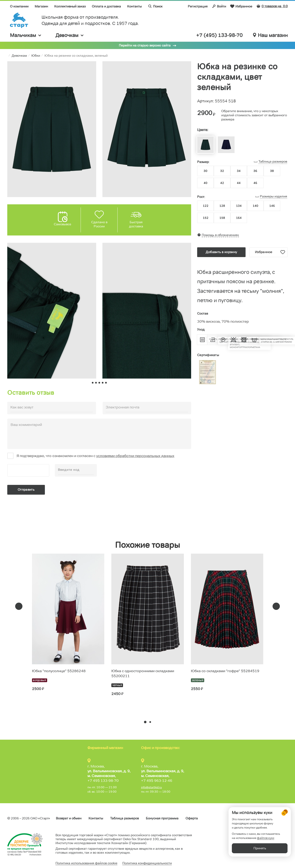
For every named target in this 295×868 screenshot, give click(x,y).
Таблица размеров (124, 818)
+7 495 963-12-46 (157, 781)
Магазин (41, 6)
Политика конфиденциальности (147, 863)
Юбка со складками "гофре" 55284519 (225, 671)
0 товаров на (272, 6)
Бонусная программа (162, 818)
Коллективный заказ (70, 6)
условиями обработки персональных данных (135, 456)
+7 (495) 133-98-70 (219, 35)
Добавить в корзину (221, 252)
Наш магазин (270, 35)
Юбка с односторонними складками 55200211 (143, 673)
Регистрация (198, 6)
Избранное (241, 6)
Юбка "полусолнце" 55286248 (59, 671)
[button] (145, 722)
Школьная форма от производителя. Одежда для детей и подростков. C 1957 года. (90, 20)
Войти (219, 6)
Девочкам (70, 35)
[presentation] (19, 606)
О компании (19, 6)
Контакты (134, 6)
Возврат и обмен (69, 818)
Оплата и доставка (106, 6)
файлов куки (266, 845)
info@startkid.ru (151, 787)
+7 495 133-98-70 (103, 781)
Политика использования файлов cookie (86, 863)
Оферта (192, 818)
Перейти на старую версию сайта (145, 45)
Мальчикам (26, 35)
